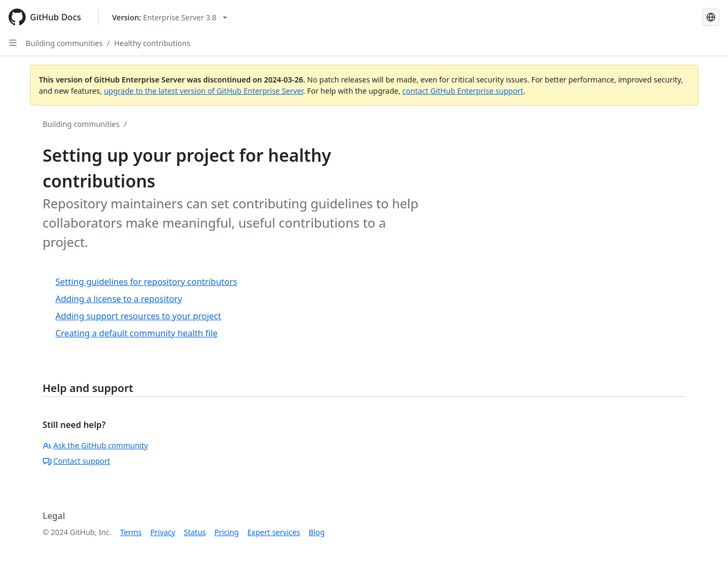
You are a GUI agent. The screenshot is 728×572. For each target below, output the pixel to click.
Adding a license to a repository (119, 299)
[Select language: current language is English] (711, 17)
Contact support (77, 461)
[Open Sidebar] (13, 43)
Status (195, 532)
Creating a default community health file (137, 333)
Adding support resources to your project (138, 316)
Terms (131, 532)
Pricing (226, 532)
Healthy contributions (152, 43)
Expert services (274, 532)
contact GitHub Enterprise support (463, 91)
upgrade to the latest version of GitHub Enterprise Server (204, 91)
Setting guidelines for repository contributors (147, 282)
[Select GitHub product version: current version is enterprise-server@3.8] (170, 17)
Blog (317, 532)
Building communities (64, 43)
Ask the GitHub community (96, 445)
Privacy (163, 532)
